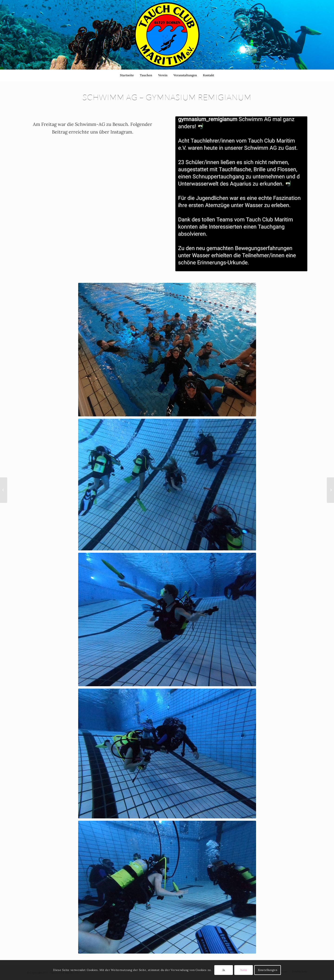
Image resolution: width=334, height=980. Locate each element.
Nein (244, 970)
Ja (224, 970)
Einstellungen (268, 970)
